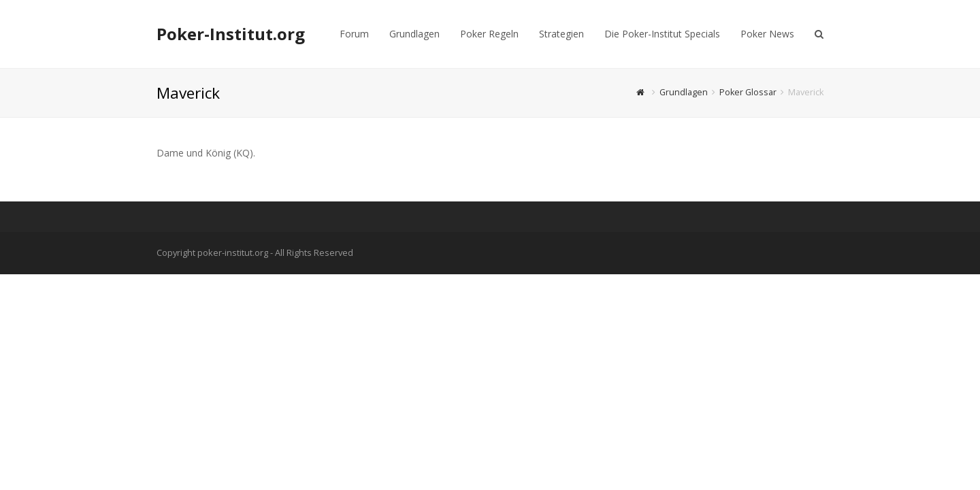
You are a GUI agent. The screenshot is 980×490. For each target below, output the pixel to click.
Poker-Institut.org (231, 34)
